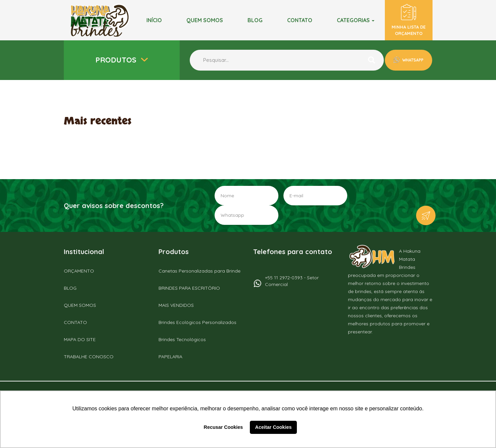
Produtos (117, 60)
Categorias (356, 20)
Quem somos (205, 20)
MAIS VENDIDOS (176, 305)
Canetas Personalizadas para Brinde (199, 271)
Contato (300, 20)
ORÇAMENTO (79, 271)
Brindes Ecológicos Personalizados (197, 322)
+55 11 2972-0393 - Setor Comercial (292, 281)
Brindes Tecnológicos (182, 339)
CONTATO (75, 322)
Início (154, 20)
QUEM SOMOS (80, 305)
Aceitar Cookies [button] (274, 427)
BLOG (255, 20)
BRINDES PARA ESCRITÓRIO (189, 288)
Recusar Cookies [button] (223, 427)
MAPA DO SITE (80, 339)
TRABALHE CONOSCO (89, 357)
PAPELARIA (170, 357)
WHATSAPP (412, 60)
